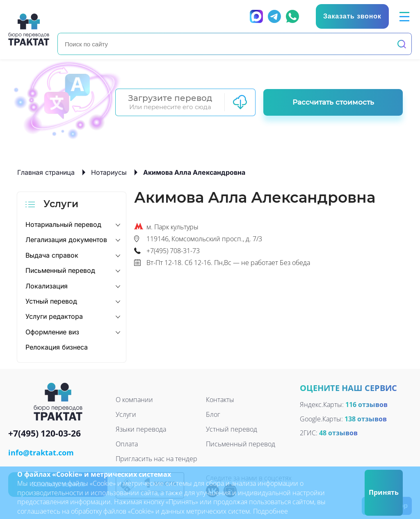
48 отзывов (338, 433)
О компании (134, 400)
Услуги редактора (54, 316)
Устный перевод (51, 301)
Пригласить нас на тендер (156, 459)
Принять (384, 492)
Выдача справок (52, 255)
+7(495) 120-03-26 (45, 434)
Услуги (126, 414)
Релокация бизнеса (57, 347)
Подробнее (270, 511)
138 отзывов (366, 419)
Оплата (127, 444)
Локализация (47, 286)
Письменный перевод (60, 270)
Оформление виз (52, 332)
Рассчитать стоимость (333, 102)
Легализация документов (66, 240)
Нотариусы (109, 172)
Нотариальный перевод (63, 224)
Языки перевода (141, 429)
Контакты (220, 400)
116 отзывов (366, 405)
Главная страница (46, 172)
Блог (213, 414)
